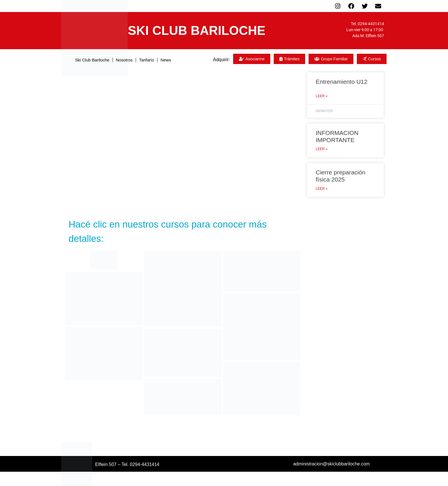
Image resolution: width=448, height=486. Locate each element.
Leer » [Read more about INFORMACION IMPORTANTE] (322, 149)
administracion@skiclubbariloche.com (331, 464)
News (172, 60)
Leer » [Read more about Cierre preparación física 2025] (322, 189)
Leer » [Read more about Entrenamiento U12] (322, 96)
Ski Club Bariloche (87, 60)
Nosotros (123, 60)
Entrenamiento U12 (342, 82)
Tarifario (150, 60)
